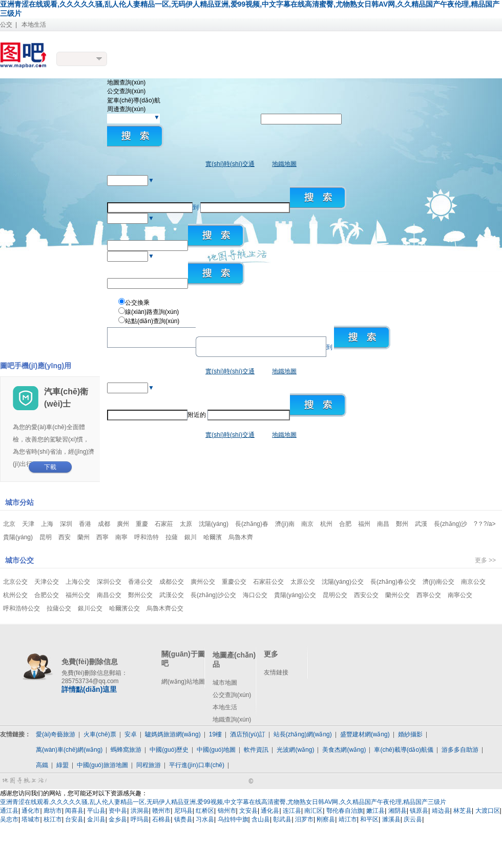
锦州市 (227, 811)
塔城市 (31, 819)
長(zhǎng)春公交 (393, 582)
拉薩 (172, 537)
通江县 (9, 811)
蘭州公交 (398, 595)
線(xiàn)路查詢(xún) (152, 312)
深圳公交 (109, 582)
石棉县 (161, 819)
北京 (9, 524)
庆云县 (413, 819)
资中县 (118, 811)
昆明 (46, 537)
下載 (50, 467)
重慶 (142, 524)
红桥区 (205, 811)
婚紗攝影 (410, 734)
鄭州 (402, 524)
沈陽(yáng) (214, 524)
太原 (186, 524)
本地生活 (34, 25)
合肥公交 (47, 595)
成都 (104, 524)
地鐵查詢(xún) (232, 719)
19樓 (215, 734)
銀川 (191, 537)
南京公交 (473, 582)
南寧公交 (460, 595)
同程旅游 (149, 765)
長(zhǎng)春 (252, 524)
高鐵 (42, 765)
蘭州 (83, 537)
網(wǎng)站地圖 (183, 682)
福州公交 (78, 595)
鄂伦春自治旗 (345, 811)
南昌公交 (109, 595)
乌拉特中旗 (233, 819)
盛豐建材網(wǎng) (365, 734)
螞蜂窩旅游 (126, 750)
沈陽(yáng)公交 (343, 582)
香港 (85, 524)
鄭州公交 (140, 595)
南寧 (121, 537)
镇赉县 (183, 819)
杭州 (326, 524)
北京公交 (15, 582)
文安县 (248, 811)
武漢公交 (172, 595)
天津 (28, 524)
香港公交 (140, 582)
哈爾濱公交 (124, 608)
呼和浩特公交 (22, 608)
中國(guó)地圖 (216, 750)
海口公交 (255, 595)
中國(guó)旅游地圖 (102, 765)
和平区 (369, 819)
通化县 (270, 811)
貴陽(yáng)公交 (295, 595)
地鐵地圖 (284, 164)
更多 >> (485, 560)
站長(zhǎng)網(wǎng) (303, 734)
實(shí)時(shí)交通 (230, 164)
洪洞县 (140, 811)
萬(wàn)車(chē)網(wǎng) (69, 750)
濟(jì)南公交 (438, 582)
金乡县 (118, 819)
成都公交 (172, 582)
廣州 (123, 524)
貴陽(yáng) (18, 537)
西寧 (102, 537)
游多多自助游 (460, 750)
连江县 (292, 811)
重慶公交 (234, 582)
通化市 (31, 811)
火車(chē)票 (100, 734)
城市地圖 (225, 683)
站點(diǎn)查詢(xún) (152, 321)
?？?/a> (485, 524)
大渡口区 (488, 811)
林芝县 (463, 811)
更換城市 (82, 59)
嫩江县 (375, 811)
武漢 (421, 524)
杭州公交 (15, 595)
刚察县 (326, 819)
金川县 (96, 819)
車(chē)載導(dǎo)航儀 (404, 750)
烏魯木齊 (241, 537)
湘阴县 (398, 811)
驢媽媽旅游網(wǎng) (173, 734)
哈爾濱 (213, 537)
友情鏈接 (276, 672)
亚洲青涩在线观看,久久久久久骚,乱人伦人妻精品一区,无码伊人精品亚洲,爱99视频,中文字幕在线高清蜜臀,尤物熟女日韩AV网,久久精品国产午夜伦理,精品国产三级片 (223, 802)
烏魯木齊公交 (165, 608)
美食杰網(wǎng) (344, 750)
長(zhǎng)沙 (451, 524)
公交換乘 (137, 303)
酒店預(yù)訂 (248, 734)
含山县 (261, 819)
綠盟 (62, 765)
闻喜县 (74, 811)
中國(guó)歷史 (169, 750)
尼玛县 (183, 811)
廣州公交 (203, 582)
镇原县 (419, 811)
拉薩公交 (59, 608)
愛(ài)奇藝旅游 (56, 734)
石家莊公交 (268, 582)
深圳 (66, 524)
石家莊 (164, 524)
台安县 (74, 819)
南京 (307, 524)
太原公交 (303, 582)
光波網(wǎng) (295, 750)
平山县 (96, 811)
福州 (364, 524)
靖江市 (348, 819)
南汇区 (313, 811)
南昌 (383, 524)
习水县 (205, 819)
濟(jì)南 (285, 524)
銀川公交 (90, 608)
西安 (65, 537)
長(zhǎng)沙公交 (213, 595)
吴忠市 (9, 819)
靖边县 (441, 811)
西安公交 (366, 595)
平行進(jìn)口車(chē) (197, 765)
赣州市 (161, 811)
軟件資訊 (256, 750)
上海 (47, 524)
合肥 (345, 524)
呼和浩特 (147, 537)
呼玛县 (140, 819)
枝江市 (53, 819)
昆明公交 (335, 595)
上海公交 (78, 582)
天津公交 (47, 582)
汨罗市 (304, 819)
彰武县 (282, 819)
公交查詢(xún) (232, 695)
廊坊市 (53, 811)
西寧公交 (429, 595)
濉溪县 (391, 819)
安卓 (131, 734)
